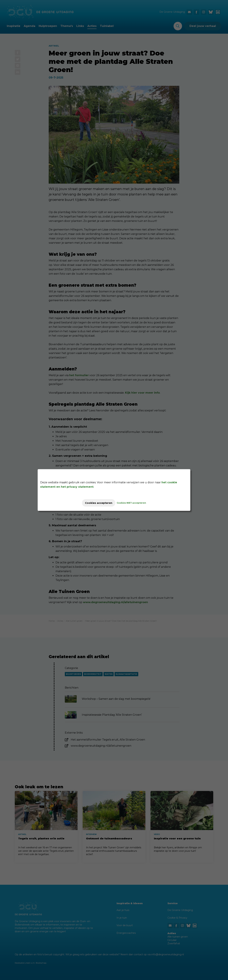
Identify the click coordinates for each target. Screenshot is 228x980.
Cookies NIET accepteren (135, 503)
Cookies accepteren (99, 503)
